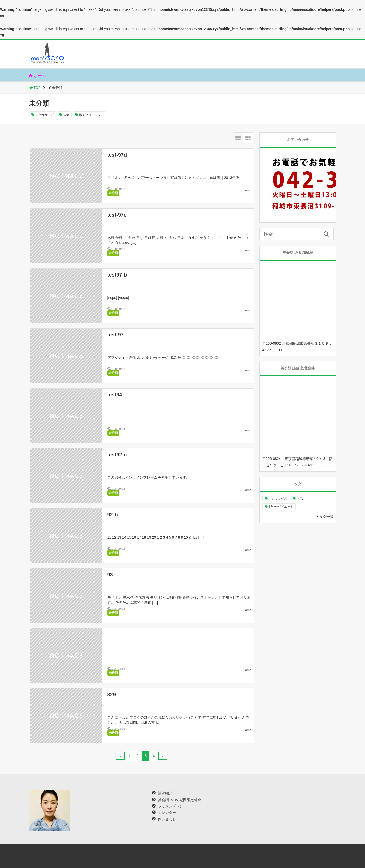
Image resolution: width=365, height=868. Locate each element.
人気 (66, 115)
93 (110, 575)
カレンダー (167, 813)
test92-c (117, 455)
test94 (115, 395)
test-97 (116, 335)
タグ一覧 (326, 517)
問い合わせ (167, 819)
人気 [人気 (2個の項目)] (300, 498)
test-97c (117, 215)
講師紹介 (165, 793)
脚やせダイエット (91, 115)
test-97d (117, 155)
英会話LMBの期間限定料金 (180, 800)
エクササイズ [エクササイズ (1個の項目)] (278, 498)
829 (112, 695)
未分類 (113, 193)
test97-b (117, 275)
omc (248, 190)
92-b (113, 515)
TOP (35, 88)
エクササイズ (45, 115)
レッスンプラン (171, 806)
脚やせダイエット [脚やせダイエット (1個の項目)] (281, 507)
